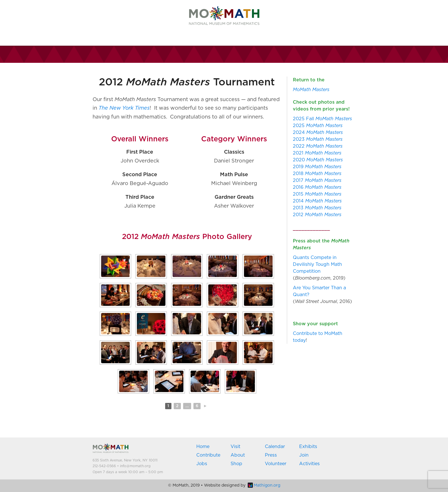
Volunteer (276, 464)
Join (304, 455)
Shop (236, 464)
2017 (317, 180)
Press (271, 455)
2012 (317, 215)
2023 (318, 139)
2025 (318, 126)
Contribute (208, 455)
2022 (318, 146)
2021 (317, 153)
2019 (317, 167)
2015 (317, 194)
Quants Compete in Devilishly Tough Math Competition (317, 264)
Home (203, 447)
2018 (317, 174)
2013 (317, 208)
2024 (318, 132)
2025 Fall (322, 119)
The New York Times (124, 108)
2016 (317, 187)
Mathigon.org (264, 485)
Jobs (202, 464)
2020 (318, 160)
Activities (309, 464)
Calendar (275, 447)
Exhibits (308, 447)
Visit (235, 447)
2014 (317, 201)
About (238, 455)
